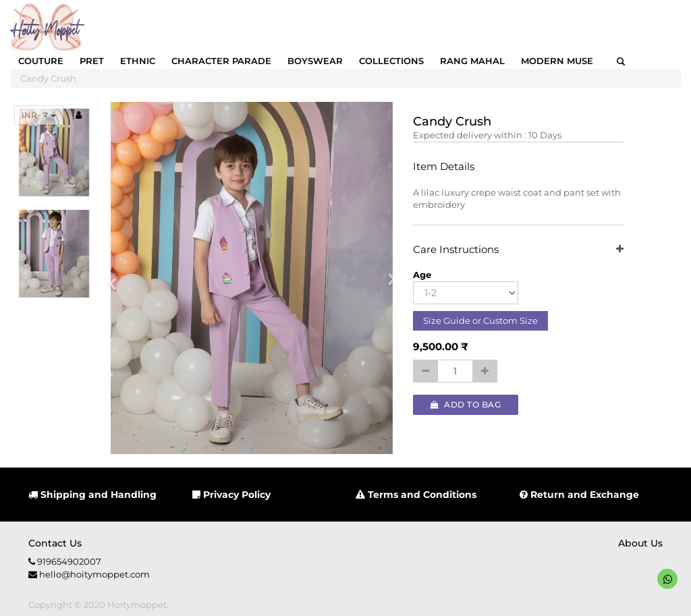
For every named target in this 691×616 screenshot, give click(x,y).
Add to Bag (466, 404)
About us (640, 543)
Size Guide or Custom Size (480, 320)
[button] (116, 278)
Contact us (55, 543)
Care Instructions (518, 250)
